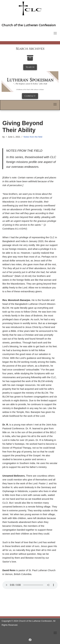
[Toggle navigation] (55, 33)
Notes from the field (33, 137)
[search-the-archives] (30, 60)
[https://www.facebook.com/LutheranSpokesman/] (30, 640)
